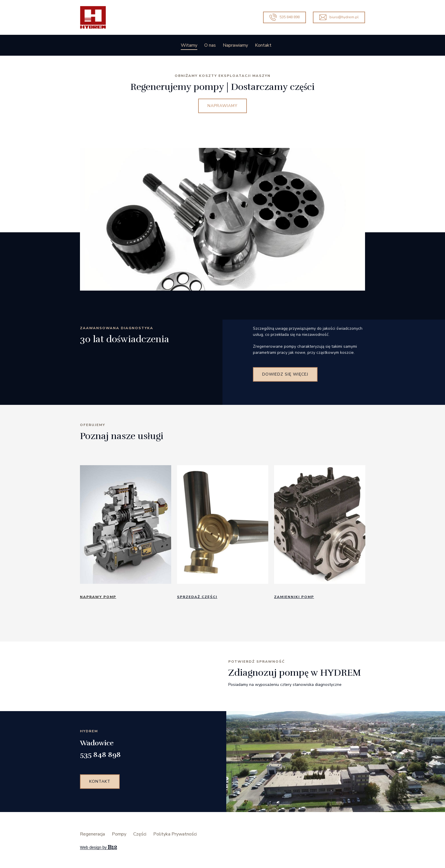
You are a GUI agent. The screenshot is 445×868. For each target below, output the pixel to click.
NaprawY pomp (98, 597)
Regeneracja (92, 834)
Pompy (119, 834)
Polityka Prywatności (175, 834)
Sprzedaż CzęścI (197, 597)
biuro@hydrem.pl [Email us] (339, 17)
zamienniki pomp (294, 597)
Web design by (99, 847)
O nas (210, 45)
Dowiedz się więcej (285, 374)
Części (140, 834)
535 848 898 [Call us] (284, 17)
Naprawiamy (235, 45)
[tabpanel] (126, 535)
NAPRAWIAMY (222, 106)
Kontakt (263, 45)
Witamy (189, 45)
